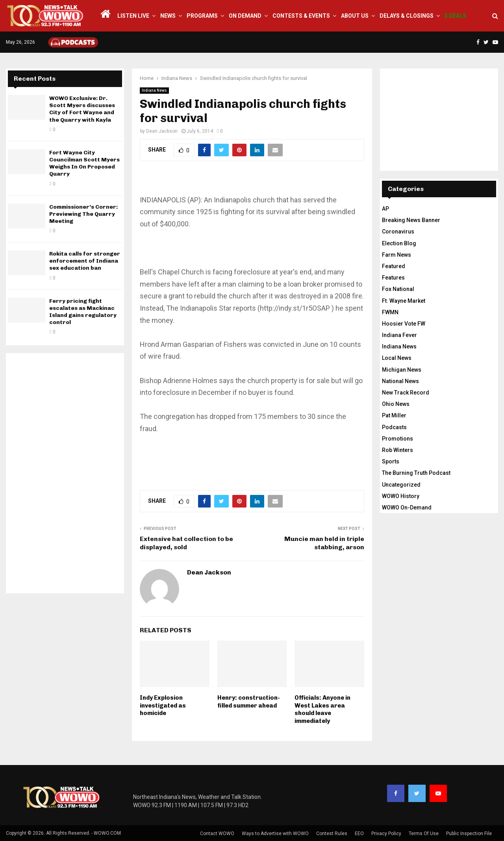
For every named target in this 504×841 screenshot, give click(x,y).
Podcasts (394, 427)
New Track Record (406, 393)
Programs (202, 16)
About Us (355, 16)
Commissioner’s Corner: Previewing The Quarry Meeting (83, 214)
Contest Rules (332, 834)
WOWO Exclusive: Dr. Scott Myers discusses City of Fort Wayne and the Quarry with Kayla (82, 109)
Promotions (397, 439)
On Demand (245, 16)
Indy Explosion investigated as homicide (163, 705)
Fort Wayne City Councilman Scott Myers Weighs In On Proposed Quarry (84, 163)
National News (400, 381)
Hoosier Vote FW (404, 324)
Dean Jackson (162, 131)
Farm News (397, 255)
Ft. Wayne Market (404, 301)
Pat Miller (394, 415)
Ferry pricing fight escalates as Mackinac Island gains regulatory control (83, 312)
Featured (394, 266)
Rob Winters (397, 450)
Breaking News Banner (411, 220)
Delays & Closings (407, 16)
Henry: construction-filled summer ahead (249, 702)
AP (385, 209)
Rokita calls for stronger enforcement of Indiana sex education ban (85, 261)
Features (393, 278)
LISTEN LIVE (133, 16)
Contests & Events (301, 16)
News (168, 16)
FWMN (390, 312)
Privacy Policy (386, 834)
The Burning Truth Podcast (416, 473)
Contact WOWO (217, 834)
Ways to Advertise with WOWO (275, 834)
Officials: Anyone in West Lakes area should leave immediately (322, 709)
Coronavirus (398, 232)
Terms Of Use (424, 834)
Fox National (398, 289)
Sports (391, 461)
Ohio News (396, 404)
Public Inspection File (469, 834)
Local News (397, 358)
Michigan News (402, 370)
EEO (359, 834)
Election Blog (399, 243)
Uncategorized (401, 485)
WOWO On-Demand (407, 508)
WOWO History (401, 496)
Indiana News (154, 90)
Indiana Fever (399, 335)
